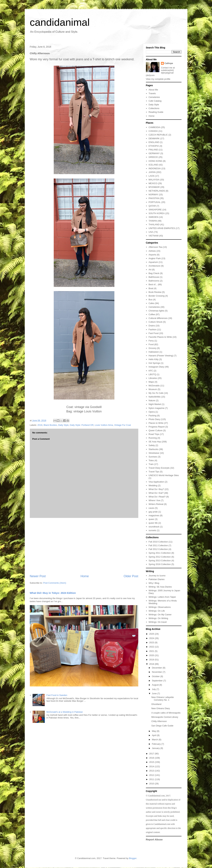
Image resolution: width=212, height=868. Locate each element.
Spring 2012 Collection (160, 557)
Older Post (131, 576)
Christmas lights (156, 311)
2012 (152, 775)
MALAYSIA (154, 180)
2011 (152, 779)
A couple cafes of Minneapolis (166, 713)
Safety (152, 445)
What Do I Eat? (156, 493)
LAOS (152, 176)
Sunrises (153, 457)
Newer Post (38, 576)
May (154, 731)
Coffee (152, 314)
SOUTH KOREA (157, 213)
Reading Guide (156, 112)
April (154, 735)
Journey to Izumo (157, 576)
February (157, 744)
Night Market (155, 404)
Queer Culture (156, 430)
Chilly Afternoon (159, 721)
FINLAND (153, 150)
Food (151, 344)
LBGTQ (152, 374)
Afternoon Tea (155, 247)
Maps (151, 382)
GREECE (153, 157)
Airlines (152, 251)
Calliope (169, 63)
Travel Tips (154, 472)
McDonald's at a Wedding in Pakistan (65, 712)
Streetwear (154, 453)
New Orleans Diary (161, 708)
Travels (152, 93)
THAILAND (154, 224)
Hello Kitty (154, 359)
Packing (153, 416)
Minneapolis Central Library (165, 717)
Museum (153, 389)
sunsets (152, 530)
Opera (152, 412)
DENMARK (154, 138)
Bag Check (154, 273)
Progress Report (157, 427)
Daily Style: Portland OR (82, 425)
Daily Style (63, 425)
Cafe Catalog (155, 101)
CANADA (153, 131)
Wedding (153, 485)
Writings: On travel (158, 622)
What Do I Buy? (156, 489)
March (155, 740)
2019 (152, 660)
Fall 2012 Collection (158, 549)
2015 (152, 762)
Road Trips (154, 434)
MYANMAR (154, 187)
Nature (152, 400)
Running (153, 438)
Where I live (154, 500)
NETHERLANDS (157, 191)
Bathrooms (154, 281)
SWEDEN (153, 217)
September (158, 681)
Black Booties (50, 425)
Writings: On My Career (160, 615)
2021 (152, 651)
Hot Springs (154, 363)
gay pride (153, 512)
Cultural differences (158, 318)
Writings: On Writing (158, 618)
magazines (154, 515)
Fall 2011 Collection (158, 545)
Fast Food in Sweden (57, 695)
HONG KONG (155, 161)
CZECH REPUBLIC (158, 135)
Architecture (154, 266)
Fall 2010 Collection (158, 542)
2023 (152, 642)
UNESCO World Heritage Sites (164, 475)
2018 (40, 425)
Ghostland (156, 704)
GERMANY (154, 153)
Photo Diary (154, 419)
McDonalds (154, 386)
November (157, 672)
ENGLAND (154, 142)
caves (152, 508)
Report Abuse (154, 839)
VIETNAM (154, 236)
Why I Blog (154, 583)
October (156, 676)
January (156, 748)
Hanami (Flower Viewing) (161, 356)
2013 (152, 771)
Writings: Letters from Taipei (162, 597)
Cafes (152, 303)
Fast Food (154, 333)
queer (151, 519)
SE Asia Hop (155, 442)
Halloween (154, 352)
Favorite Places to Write (160, 337)
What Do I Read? (157, 497)
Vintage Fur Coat (123, 425)
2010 (152, 784)
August (156, 685)
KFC (151, 371)
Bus (150, 300)
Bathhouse (154, 277)
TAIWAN (153, 221)
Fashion (153, 330)
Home (85, 576)
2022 (152, 647)
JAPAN (152, 172)
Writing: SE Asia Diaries (160, 587)
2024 (152, 638)
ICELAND (153, 165)
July (154, 689)
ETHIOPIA (154, 146)
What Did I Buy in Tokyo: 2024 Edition (53, 593)
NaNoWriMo (155, 397)
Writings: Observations (160, 607)
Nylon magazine (157, 408)
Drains (152, 326)
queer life (153, 523)
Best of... (153, 284)
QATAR (152, 206)
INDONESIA (155, 168)
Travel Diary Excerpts (159, 468)
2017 (152, 754)
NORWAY (153, 195)
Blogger (133, 858)
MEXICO (153, 183)
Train (151, 464)
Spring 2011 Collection (160, 553)
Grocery (153, 348)
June (155, 693)
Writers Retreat (156, 504)
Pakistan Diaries (157, 579)
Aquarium (153, 262)
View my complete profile (158, 79)
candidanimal (60, 22)
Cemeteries (154, 97)
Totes (151, 460)
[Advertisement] (84, 546)
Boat (151, 288)
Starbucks (154, 449)
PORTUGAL (155, 202)
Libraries (153, 378)
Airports (152, 255)
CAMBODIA (154, 127)
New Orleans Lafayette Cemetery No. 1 (163, 699)
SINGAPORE (155, 210)
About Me (153, 90)
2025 (152, 634)
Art (150, 270)
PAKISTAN (154, 198)
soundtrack (154, 527)
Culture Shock (156, 322)
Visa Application (156, 482)
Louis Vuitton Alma (104, 425)
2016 (152, 758)
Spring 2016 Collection (160, 564)
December (157, 668)
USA (151, 232)
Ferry (151, 341)
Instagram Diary (156, 367)
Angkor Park (155, 258)
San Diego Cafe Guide (162, 726)
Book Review (155, 292)
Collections (154, 108)
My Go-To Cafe (156, 393)
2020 (152, 655)
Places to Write (156, 423)
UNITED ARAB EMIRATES (162, 228)
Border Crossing (157, 296)
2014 (152, 766)
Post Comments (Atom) (55, 583)
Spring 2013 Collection (160, 561)
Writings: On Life (157, 611)
